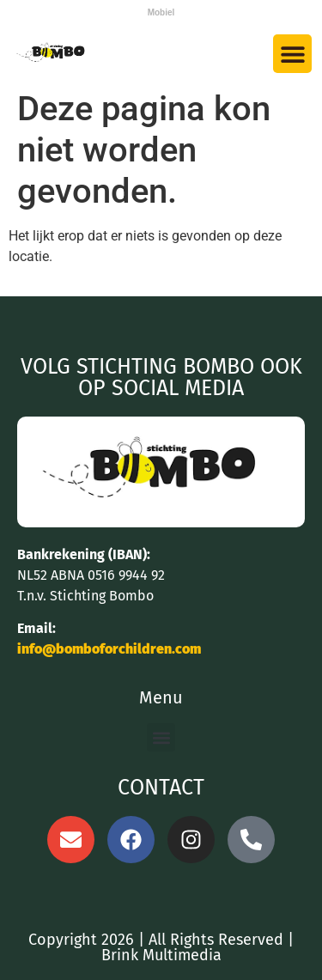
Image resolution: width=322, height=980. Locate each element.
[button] (292, 54)
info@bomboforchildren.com (109, 649)
